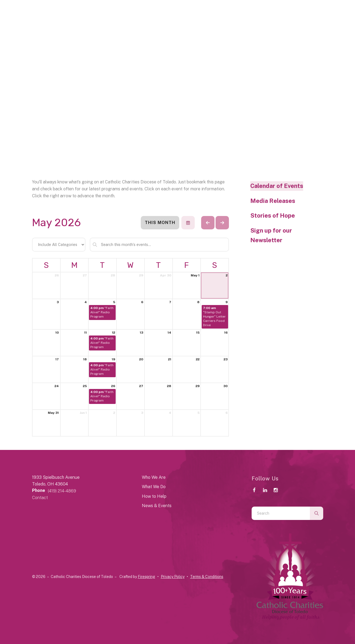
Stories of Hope (273, 215)
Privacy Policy (173, 577)
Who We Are (154, 477)
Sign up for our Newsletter (271, 235)
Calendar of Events (277, 186)
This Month (160, 223)
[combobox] (281, 513)
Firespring (147, 577)
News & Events (157, 506)
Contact (40, 498)
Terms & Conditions (207, 577)
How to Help (154, 496)
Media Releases (273, 201)
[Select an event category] (59, 245)
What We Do (154, 487)
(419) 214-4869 (62, 491)
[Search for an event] (159, 245)
